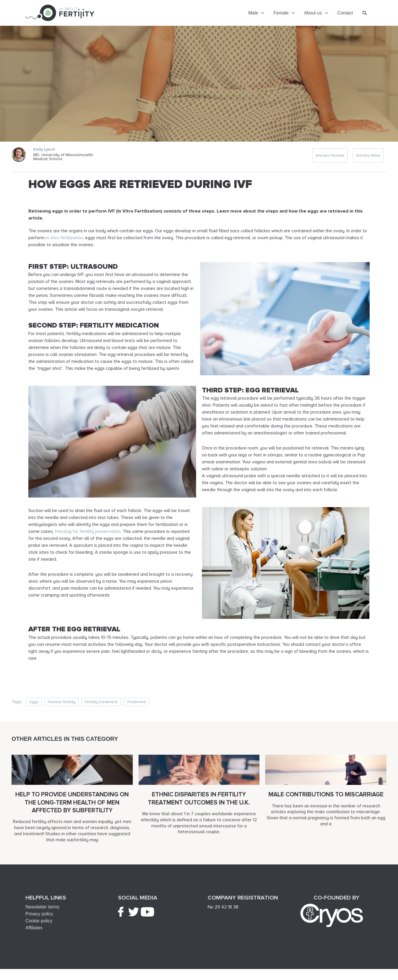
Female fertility (62, 706)
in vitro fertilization (64, 242)
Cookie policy (39, 925)
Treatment (136, 706)
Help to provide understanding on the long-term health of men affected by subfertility (72, 807)
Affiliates (34, 932)
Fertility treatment (101, 706)
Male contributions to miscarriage (326, 799)
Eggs (34, 706)
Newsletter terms (43, 911)
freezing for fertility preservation (88, 535)
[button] (365, 15)
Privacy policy (40, 918)
